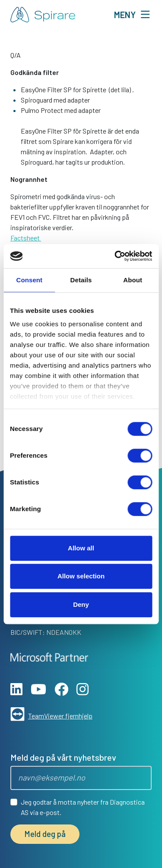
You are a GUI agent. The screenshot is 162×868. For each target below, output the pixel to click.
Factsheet (26, 238)
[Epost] (81, 778)
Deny (81, 604)
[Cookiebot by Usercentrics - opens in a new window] (115, 256)
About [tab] (133, 280)
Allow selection (81, 576)
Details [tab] (81, 280)
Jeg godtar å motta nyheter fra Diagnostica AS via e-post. (83, 807)
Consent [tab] (29, 280)
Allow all (81, 548)
